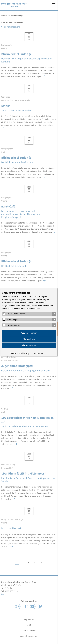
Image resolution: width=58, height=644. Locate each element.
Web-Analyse (13, 320)
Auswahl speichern (29, 333)
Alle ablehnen (29, 339)
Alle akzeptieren (29, 345)
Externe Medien (14, 325)
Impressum (39, 353)
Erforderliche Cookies (16, 314)
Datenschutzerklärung (19, 353)
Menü (54, 5)
